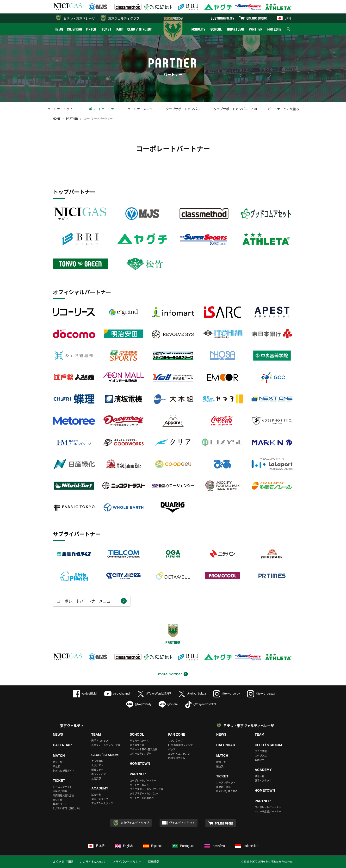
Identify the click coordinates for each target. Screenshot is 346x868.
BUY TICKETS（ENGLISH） (67, 808)
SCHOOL (216, 29)
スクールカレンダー (141, 754)
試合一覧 (58, 762)
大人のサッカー (138, 745)
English (124, 846)
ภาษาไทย (215, 846)
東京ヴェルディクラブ (124, 18)
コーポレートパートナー (100, 109)
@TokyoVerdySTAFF (154, 693)
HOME (57, 119)
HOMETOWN (235, 29)
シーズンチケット (62, 787)
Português (183, 846)
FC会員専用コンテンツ (180, 745)
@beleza (168, 704)
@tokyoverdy (139, 704)
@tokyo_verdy (226, 693)
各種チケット (60, 804)
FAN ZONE (275, 29)
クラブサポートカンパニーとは (235, 109)
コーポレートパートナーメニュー (86, 601)
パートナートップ (60, 109)
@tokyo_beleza (192, 693)
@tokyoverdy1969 (200, 704)
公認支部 (96, 778)
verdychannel (117, 693)
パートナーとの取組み (283, 109)
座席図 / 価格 (60, 791)
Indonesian (247, 846)
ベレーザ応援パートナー (268, 811)
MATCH (91, 29)
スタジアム (97, 765)
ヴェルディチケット (182, 823)
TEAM (120, 29)
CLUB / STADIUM (140, 29)
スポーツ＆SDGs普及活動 (144, 749)
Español (152, 846)
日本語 (96, 846)
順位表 (56, 766)
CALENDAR (75, 29)
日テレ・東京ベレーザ (79, 18)
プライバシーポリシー (127, 862)
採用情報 (154, 862)
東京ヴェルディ (72, 726)
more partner (170, 674)
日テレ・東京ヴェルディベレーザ (249, 726)
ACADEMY (198, 29)
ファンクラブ (175, 741)
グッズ (172, 749)
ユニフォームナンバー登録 (106, 745)
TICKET (106, 29)
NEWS (59, 29)
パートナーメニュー (141, 109)
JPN (284, 18)
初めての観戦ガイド (64, 771)
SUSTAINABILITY (223, 18)
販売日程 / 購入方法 (63, 795)
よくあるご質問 (63, 862)
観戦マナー (97, 770)
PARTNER (256, 29)
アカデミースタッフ (102, 803)
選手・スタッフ (100, 741)
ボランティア (99, 774)
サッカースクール (139, 741)
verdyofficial (85, 693)
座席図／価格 (223, 787)
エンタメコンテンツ (179, 754)
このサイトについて (93, 862)
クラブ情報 (97, 761)
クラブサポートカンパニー (185, 109)
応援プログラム (177, 758)
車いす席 (58, 800)
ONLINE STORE (257, 18)
